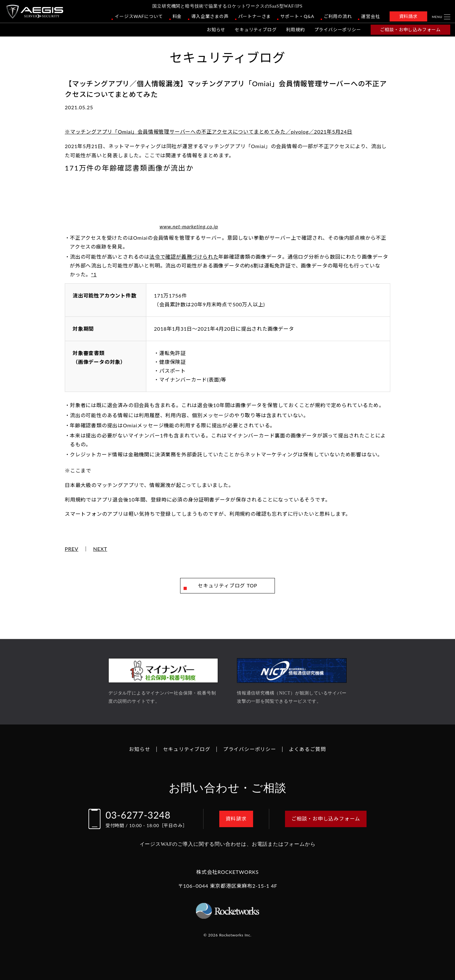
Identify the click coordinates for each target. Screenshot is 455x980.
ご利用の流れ (338, 16)
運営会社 (370, 16)
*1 (94, 274)
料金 (177, 16)
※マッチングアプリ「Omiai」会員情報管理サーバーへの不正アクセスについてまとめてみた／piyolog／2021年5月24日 (209, 132)
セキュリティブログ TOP (228, 586)
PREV (72, 549)
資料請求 (408, 16)
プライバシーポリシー (338, 30)
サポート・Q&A (297, 16)
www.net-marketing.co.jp (189, 226)
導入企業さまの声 (210, 16)
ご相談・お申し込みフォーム (410, 30)
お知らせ (216, 30)
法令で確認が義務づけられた (184, 257)
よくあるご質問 (307, 749)
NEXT (100, 549)
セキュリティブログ (256, 30)
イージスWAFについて (139, 16)
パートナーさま (255, 16)
